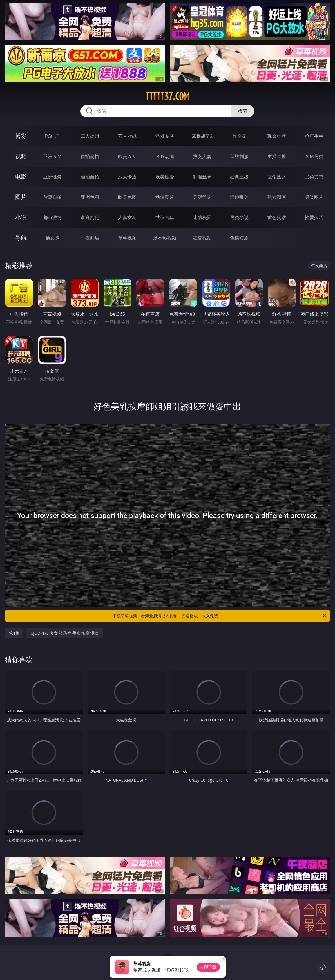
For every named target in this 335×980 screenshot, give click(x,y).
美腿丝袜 (202, 197)
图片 (21, 197)
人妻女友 (127, 217)
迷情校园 (202, 217)
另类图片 (314, 197)
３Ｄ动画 (165, 156)
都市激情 (52, 217)
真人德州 (90, 136)
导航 (21, 238)
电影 (21, 177)
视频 (21, 156)
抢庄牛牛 (314, 136)
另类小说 (239, 217)
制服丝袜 (202, 177)
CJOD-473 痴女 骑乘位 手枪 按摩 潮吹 (65, 633)
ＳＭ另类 (314, 156)
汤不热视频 (165, 238)
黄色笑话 (277, 217)
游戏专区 (165, 136)
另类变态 (314, 177)
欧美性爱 (165, 177)
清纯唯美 (239, 197)
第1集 (14, 633)
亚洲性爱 (52, 177)
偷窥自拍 (52, 197)
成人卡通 (127, 177)
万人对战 (127, 136)
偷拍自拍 (90, 177)
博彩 (21, 136)
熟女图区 (277, 197)
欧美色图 (127, 197)
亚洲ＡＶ (52, 156)
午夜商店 (90, 238)
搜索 (243, 111)
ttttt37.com (167, 96)
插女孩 (52, 238)
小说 (21, 217)
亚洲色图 (90, 197)
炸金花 (239, 136)
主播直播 (277, 156)
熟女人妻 (202, 156)
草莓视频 (127, 238)
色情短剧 (239, 238)
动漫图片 (165, 197)
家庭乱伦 (90, 217)
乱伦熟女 (277, 177)
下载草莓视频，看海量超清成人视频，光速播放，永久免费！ (220, 616)
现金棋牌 (277, 136)
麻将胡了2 (202, 136)
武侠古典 (165, 217)
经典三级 (239, 177)
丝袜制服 (239, 156)
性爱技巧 (314, 217)
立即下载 (208, 967)
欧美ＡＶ (127, 156)
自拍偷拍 (90, 156)
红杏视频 (202, 238)
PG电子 (53, 136)
